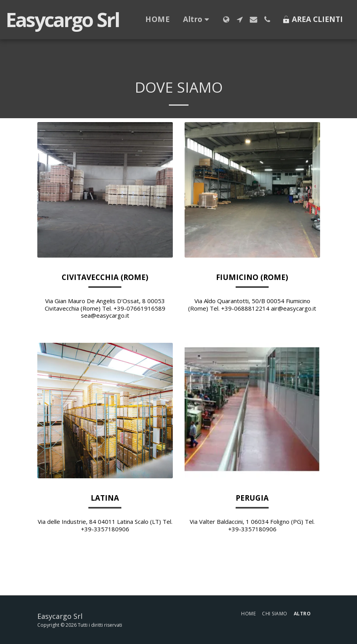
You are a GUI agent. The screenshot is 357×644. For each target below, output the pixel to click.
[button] (240, 19)
